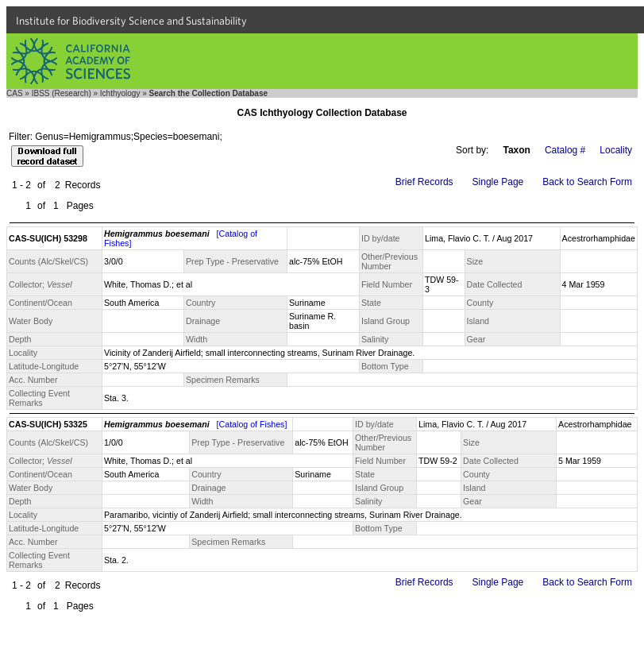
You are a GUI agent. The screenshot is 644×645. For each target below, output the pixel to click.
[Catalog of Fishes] (252, 424)
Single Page (498, 182)
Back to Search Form (587, 182)
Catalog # (565, 150)
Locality (616, 150)
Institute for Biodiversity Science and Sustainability (131, 21)
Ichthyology (120, 93)
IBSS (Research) (62, 93)
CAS (15, 93)
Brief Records (424, 182)
